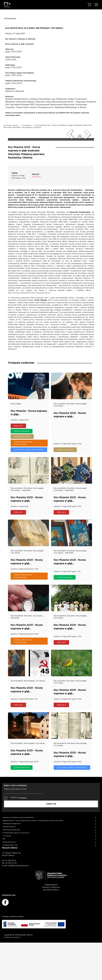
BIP (4, 876)
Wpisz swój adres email (15, 826)
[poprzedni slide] (68, 173)
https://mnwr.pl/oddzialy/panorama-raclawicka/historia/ (29, 333)
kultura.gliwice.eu (9, 879)
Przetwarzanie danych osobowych (16, 870)
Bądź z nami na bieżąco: (16, 823)
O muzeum (7, 873)
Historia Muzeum (9, 864)
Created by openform (12, 975)
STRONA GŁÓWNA (12, 125)
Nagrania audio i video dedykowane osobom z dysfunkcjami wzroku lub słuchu (33, 858)
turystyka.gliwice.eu (10, 882)
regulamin (23, 835)
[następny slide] (89, 173)
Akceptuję (15, 835)
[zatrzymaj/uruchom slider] (80, 177)
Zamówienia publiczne (11, 867)
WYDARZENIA (27, 125)
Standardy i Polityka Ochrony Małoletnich (18, 855)
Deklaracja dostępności (12, 861)
